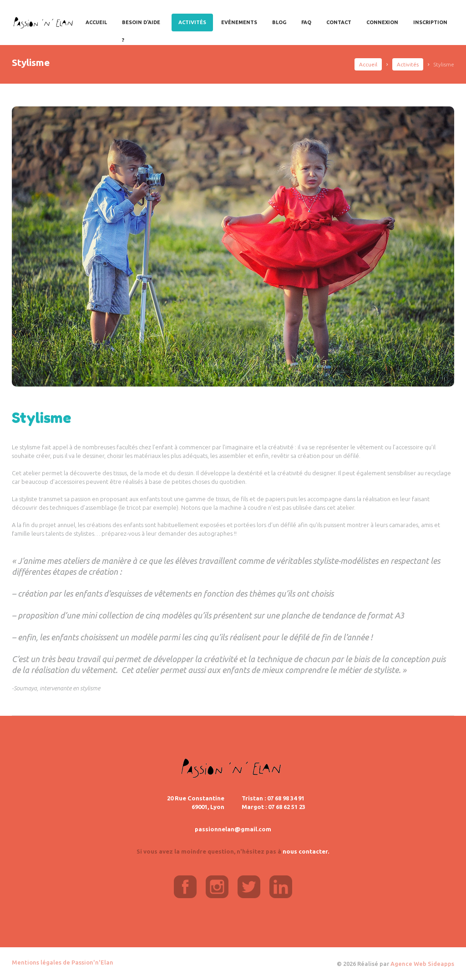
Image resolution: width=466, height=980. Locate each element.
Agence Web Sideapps (422, 964)
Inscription (430, 22)
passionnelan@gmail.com (233, 829)
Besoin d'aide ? (141, 25)
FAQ (306, 22)
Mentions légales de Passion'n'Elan (63, 962)
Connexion (382, 22)
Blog (279, 22)
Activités (192, 22)
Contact (339, 22)
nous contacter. (306, 851)
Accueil (96, 22)
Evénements (239, 22)
